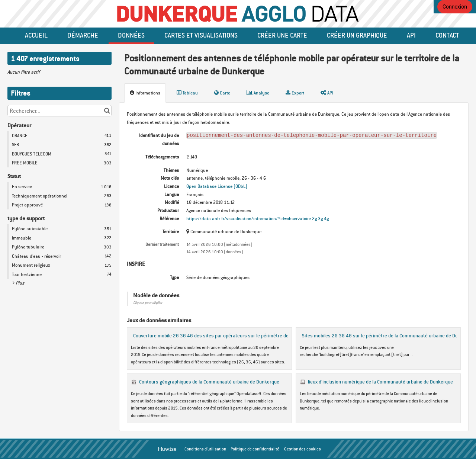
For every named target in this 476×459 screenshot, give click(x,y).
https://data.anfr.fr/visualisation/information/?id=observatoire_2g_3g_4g (258, 219)
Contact (447, 35)
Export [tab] (295, 93)
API (411, 35)
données (131, 35)
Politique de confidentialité (255, 449)
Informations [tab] (145, 93)
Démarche (83, 35)
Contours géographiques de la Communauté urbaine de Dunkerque (209, 382)
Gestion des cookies (303, 449)
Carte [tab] (222, 93)
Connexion (455, 7)
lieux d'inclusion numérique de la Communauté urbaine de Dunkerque (380, 382)
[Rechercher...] (59, 111)
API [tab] (327, 93)
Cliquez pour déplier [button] (148, 303)
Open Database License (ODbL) (217, 186)
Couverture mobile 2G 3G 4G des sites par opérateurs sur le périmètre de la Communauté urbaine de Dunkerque (252, 336)
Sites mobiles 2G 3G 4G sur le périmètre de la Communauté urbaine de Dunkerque (389, 336)
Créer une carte (282, 35)
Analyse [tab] (258, 93)
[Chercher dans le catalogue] (107, 111)
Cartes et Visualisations (201, 35)
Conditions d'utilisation (205, 449)
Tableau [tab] (187, 93)
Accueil (36, 35)
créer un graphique (357, 35)
